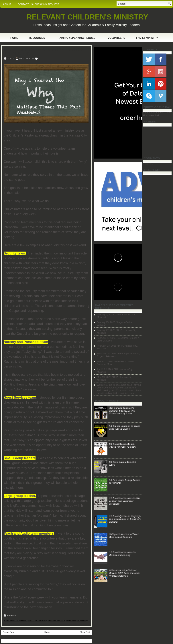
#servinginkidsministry (37, 620)
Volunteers (117, 38)
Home (14, 38)
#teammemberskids (56, 620)
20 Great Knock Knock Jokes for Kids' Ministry (123, 445)
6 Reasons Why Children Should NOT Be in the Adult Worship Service (125, 573)
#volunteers (71, 620)
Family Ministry (147, 38)
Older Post (85, 632)
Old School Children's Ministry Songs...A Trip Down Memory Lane (122, 410)
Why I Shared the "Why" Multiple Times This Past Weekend (43, 52)
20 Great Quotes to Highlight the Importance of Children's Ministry (125, 519)
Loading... (148, 164)
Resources (37, 38)
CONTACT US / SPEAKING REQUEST (38, 4)
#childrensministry (12, 620)
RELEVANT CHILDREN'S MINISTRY (87, 17)
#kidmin (23, 620)
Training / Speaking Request (76, 38)
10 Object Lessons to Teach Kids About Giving (125, 427)
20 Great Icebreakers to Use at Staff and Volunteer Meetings (125, 501)
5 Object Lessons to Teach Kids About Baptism (124, 535)
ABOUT (7, 4)
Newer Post (9, 632)
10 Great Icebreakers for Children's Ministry (123, 553)
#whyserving (82, 620)
